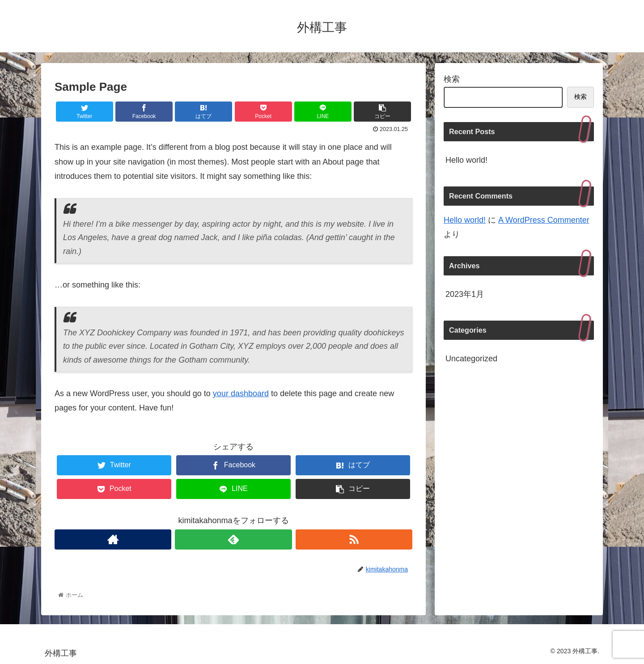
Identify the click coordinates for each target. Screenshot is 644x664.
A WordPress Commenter (544, 220)
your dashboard (241, 393)
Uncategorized (471, 359)
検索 (452, 79)
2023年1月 (465, 294)
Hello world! (466, 160)
